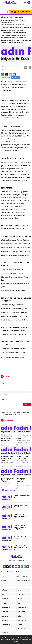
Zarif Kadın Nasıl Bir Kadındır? (20, 537)
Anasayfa (4, 23)
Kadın (7, 640)
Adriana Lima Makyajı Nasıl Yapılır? (22, 497)
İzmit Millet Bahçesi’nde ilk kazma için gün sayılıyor (24, 437)
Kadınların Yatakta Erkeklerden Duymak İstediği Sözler (20, 527)
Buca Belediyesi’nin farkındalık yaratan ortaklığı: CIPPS (7, 458)
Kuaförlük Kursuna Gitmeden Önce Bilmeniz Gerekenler (20, 12)
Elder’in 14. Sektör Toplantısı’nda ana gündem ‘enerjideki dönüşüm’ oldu (7, 438)
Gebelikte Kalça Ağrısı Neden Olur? (20, 506)
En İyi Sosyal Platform (17, 638)
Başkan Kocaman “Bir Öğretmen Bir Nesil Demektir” (7, 480)
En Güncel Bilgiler (14, 640)
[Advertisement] (16, 366)
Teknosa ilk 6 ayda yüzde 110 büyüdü (22, 457)
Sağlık (3, 640)
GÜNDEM (11, 23)
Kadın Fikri (26, 638)
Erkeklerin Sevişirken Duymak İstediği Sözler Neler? (21, 548)
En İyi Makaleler (6, 638)
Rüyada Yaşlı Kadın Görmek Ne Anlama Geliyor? (20, 516)
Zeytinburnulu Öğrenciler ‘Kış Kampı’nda (21, 480)
